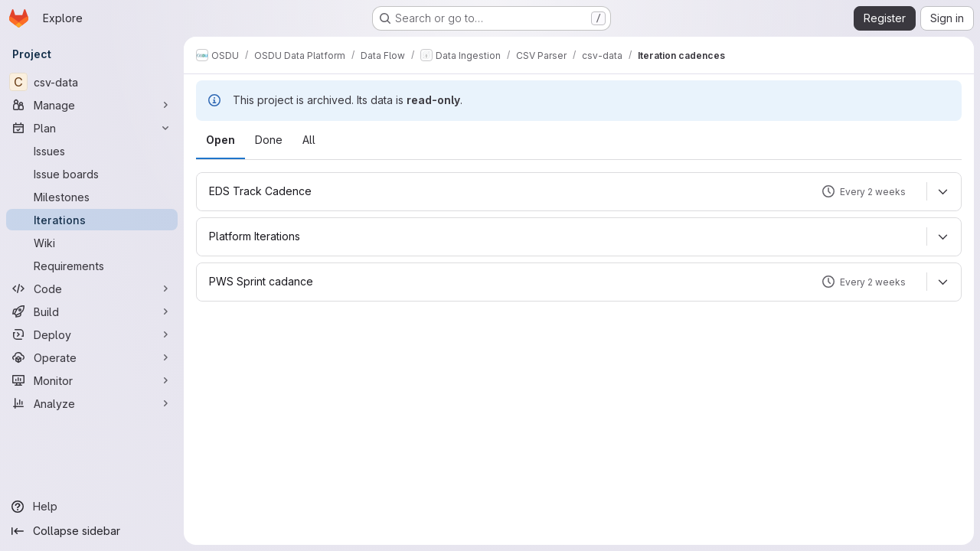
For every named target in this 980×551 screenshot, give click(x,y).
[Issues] (92, 151)
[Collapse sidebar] (92, 531)
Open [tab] (220, 140)
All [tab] (309, 140)
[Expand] (942, 191)
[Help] (92, 507)
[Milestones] (92, 197)
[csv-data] (92, 82)
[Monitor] (92, 380)
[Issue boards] (92, 174)
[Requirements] (92, 266)
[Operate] (92, 357)
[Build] (92, 311)
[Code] (92, 289)
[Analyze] (92, 403)
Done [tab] (269, 140)
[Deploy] (92, 334)
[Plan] (92, 128)
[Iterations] (92, 220)
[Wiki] (92, 243)
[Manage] (92, 105)
